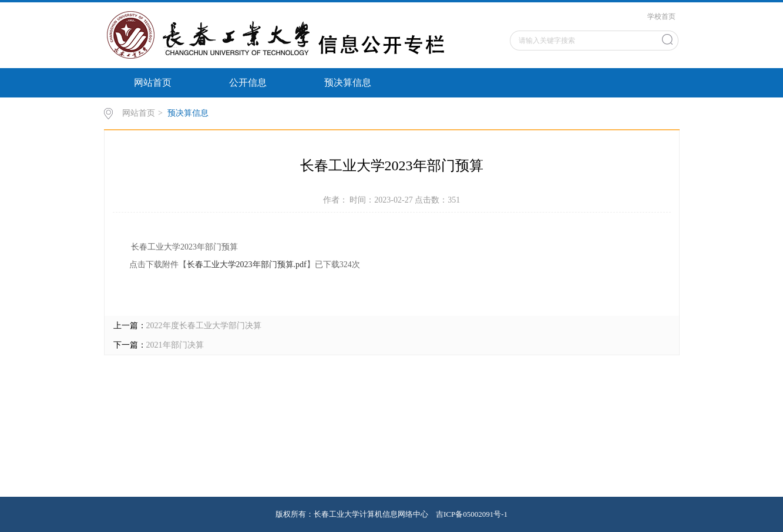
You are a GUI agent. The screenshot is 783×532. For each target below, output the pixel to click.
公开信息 (248, 83)
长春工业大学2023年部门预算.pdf (247, 265)
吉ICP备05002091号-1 (472, 514)
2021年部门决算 (175, 345)
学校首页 (661, 16)
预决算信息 (348, 83)
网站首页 (153, 83)
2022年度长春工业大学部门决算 (204, 326)
